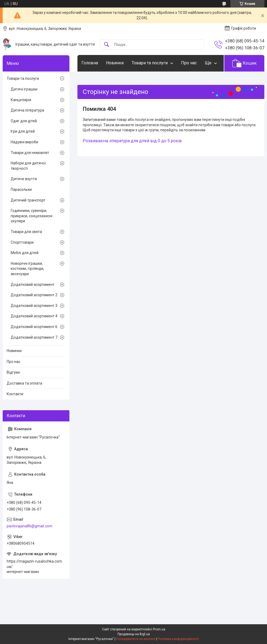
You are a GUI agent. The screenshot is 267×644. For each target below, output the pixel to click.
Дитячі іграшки (24, 89)
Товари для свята (26, 232)
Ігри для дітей (23, 131)
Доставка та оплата (24, 383)
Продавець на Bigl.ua (134, 634)
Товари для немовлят (30, 153)
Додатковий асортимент (33, 285)
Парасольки (21, 189)
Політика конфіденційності (178, 639)
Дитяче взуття (24, 179)
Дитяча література (27, 110)
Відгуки (13, 372)
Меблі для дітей (25, 253)
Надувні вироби (24, 142)
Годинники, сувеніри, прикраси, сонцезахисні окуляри (32, 216)
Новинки (115, 63)
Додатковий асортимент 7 (34, 337)
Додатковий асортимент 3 (34, 306)
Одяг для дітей (24, 121)
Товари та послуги (150, 63)
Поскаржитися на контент (136, 639)
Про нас (189, 63)
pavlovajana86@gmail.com (30, 526)
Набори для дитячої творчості (28, 166)
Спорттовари (22, 242)
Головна (90, 63)
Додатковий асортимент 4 (34, 316)
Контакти (15, 394)
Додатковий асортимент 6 (34, 327)
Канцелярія (21, 100)
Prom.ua (159, 629)
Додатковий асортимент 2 (34, 295)
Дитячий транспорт (28, 200)
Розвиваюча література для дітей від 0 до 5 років (132, 141)
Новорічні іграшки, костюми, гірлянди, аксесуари (27, 269)
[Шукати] (107, 45)
